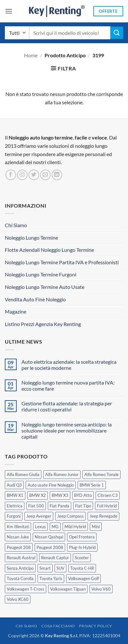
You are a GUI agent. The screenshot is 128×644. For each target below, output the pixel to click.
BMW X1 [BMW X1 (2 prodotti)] (15, 495)
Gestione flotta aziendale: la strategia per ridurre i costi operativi (67, 406)
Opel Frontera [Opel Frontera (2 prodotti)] (82, 537)
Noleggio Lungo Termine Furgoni (41, 274)
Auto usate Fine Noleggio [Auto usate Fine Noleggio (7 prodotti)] (51, 485)
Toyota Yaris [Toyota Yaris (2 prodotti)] (51, 578)
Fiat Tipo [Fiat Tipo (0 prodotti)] (83, 506)
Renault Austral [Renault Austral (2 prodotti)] (21, 558)
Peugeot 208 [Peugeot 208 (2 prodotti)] (19, 547)
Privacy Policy (96, 626)
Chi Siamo (16, 225)
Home (31, 55)
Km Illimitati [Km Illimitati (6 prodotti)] (18, 527)
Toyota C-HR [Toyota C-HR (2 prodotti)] (82, 568)
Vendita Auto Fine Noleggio (35, 299)
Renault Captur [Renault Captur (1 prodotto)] (55, 558)
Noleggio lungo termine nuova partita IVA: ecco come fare (68, 386)
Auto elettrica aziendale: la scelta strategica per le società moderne (69, 365)
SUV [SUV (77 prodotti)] (60, 568)
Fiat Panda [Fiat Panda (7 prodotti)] (60, 506)
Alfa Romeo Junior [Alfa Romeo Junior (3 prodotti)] (62, 474)
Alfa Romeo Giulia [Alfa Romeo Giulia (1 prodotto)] (23, 474)
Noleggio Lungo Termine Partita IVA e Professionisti (62, 262)
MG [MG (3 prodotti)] (55, 527)
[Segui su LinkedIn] (57, 175)
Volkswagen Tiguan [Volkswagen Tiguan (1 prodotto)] (68, 589)
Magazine (16, 311)
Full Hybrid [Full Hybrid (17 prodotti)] (107, 506)
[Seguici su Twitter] (34, 175)
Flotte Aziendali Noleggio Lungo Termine (49, 250)
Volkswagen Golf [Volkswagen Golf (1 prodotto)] (83, 578)
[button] (9, 11)
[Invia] (117, 33)
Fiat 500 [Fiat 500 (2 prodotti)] (36, 506)
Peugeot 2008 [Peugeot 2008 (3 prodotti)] (50, 547)
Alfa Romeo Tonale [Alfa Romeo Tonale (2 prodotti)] (102, 474)
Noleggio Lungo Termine (31, 238)
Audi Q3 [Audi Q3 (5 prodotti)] (14, 485)
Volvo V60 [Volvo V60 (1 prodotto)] (101, 589)
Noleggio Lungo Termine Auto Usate (45, 287)
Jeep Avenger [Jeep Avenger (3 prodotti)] (39, 516)
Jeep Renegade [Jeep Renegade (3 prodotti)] (103, 516)
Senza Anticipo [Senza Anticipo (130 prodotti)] (20, 568)
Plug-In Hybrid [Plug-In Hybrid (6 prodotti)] (82, 547)
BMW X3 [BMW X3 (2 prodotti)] (60, 495)
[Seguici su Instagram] (22, 175)
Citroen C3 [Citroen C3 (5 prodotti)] (108, 495)
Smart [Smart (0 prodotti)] (45, 568)
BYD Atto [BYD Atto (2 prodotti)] (83, 495)
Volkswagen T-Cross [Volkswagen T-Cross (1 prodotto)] (26, 589)
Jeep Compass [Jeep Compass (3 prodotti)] (70, 516)
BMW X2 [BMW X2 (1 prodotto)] (38, 495)
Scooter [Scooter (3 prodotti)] (82, 558)
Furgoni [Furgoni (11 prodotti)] (14, 516)
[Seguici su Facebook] (11, 175)
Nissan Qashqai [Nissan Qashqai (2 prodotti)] (49, 537)
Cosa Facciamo (58, 626)
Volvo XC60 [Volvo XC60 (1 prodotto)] (18, 599)
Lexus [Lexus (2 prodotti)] (40, 527)
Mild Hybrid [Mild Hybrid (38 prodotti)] (75, 527)
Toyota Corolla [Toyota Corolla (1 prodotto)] (20, 578)
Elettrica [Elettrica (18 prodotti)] (15, 506)
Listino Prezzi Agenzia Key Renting (43, 324)
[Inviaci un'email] (45, 175)
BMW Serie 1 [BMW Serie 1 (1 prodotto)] (92, 485)
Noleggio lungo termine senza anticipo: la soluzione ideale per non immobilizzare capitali (67, 430)
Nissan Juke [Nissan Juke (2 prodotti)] (18, 537)
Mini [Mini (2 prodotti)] (96, 527)
